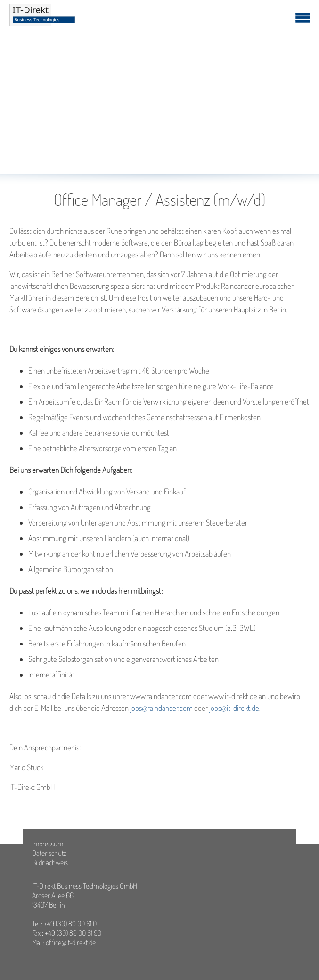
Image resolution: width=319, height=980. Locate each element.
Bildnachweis (50, 862)
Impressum (48, 844)
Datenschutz (49, 853)
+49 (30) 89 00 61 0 (70, 924)
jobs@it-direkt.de (234, 708)
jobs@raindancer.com (161, 708)
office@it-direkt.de (71, 942)
